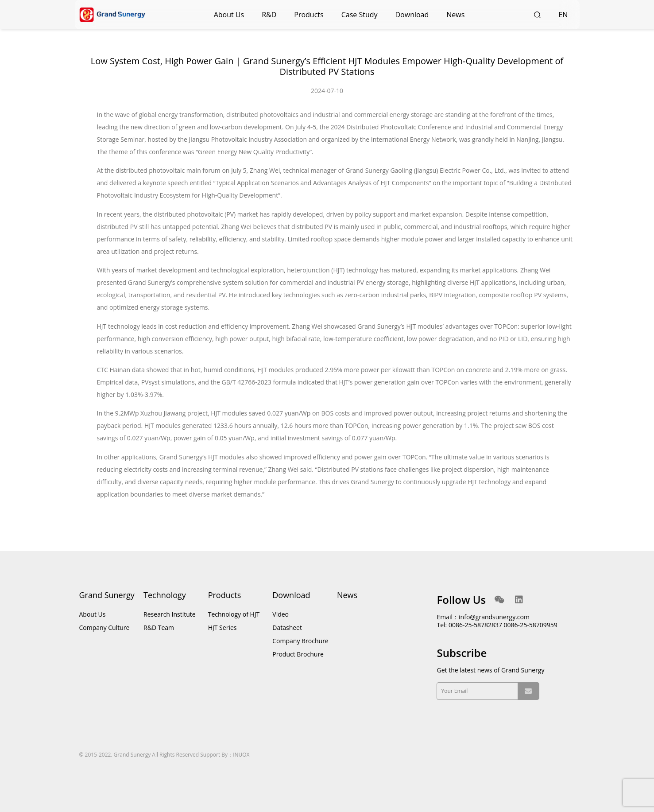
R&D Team (159, 627)
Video (281, 614)
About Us (229, 15)
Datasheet (287, 627)
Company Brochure (300, 641)
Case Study (360, 15)
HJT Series (223, 627)
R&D (269, 15)
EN (566, 15)
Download (412, 15)
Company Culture (104, 627)
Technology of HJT (234, 614)
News (455, 15)
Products (309, 15)
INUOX (241, 755)
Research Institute (170, 614)
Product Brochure (298, 654)
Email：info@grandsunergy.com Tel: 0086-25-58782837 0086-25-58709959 (497, 621)
